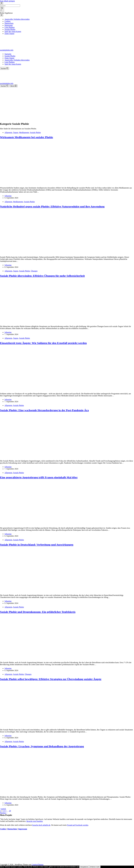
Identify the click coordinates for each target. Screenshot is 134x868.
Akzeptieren (84, 867)
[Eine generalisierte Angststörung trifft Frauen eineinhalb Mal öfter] (43, 524)
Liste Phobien (10, 62)
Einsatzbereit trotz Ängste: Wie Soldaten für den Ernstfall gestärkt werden (43, 343)
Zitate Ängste (9, 58)
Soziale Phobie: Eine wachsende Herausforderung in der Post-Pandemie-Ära (44, 410)
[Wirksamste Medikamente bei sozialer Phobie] (43, 184)
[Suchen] (5, 68)
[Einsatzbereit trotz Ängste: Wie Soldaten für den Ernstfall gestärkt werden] (43, 390)
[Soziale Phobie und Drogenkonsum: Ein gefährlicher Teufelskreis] (43, 659)
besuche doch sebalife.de (41, 825)
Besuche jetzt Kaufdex (35, 821)
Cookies (3, 829)
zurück (3, 809)
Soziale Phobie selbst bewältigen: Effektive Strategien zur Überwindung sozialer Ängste (51, 679)
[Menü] (14, 86)
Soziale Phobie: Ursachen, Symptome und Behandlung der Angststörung (42, 746)
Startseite (8, 54)
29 (10, 811)
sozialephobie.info (7, 50)
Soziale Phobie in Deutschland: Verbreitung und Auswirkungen (37, 545)
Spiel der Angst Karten (13, 64)
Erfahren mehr (95, 867)
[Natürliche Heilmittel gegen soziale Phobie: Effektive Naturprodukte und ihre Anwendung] (43, 253)
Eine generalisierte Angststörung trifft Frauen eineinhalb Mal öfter (39, 477)
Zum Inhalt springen (7, 1)
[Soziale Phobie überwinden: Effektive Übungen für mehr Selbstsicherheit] (43, 323)
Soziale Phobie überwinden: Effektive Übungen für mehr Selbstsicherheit (42, 276)
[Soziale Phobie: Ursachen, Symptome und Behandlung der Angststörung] (43, 793)
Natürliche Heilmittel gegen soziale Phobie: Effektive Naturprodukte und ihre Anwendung (52, 206)
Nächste (4, 813)
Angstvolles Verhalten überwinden (17, 60)
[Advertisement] (67, 104)
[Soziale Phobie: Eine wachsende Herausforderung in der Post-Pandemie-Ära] (43, 457)
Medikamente (24, 132)
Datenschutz (12, 829)
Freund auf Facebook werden (78, 825)
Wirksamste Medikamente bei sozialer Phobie (26, 137)
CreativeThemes (38, 865)
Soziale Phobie (10, 56)
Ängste (16, 132)
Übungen (34, 271)
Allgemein (8, 132)
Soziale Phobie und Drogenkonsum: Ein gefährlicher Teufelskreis (38, 612)
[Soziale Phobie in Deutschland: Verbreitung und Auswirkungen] (43, 591)
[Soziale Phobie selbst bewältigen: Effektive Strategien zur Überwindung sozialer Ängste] (43, 726)
